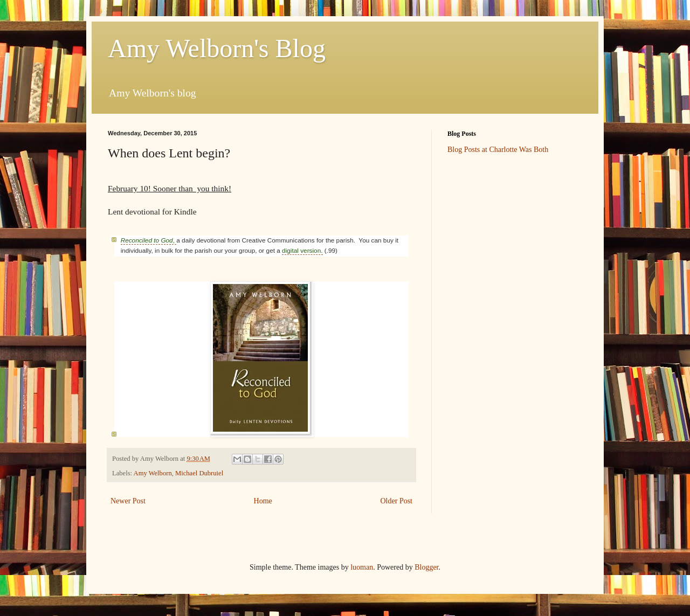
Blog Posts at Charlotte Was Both (498, 150)
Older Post (397, 501)
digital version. (302, 251)
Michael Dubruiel (199, 473)
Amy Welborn (153, 473)
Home (263, 501)
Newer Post (128, 501)
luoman (362, 567)
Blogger (426, 567)
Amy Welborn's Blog (217, 48)
